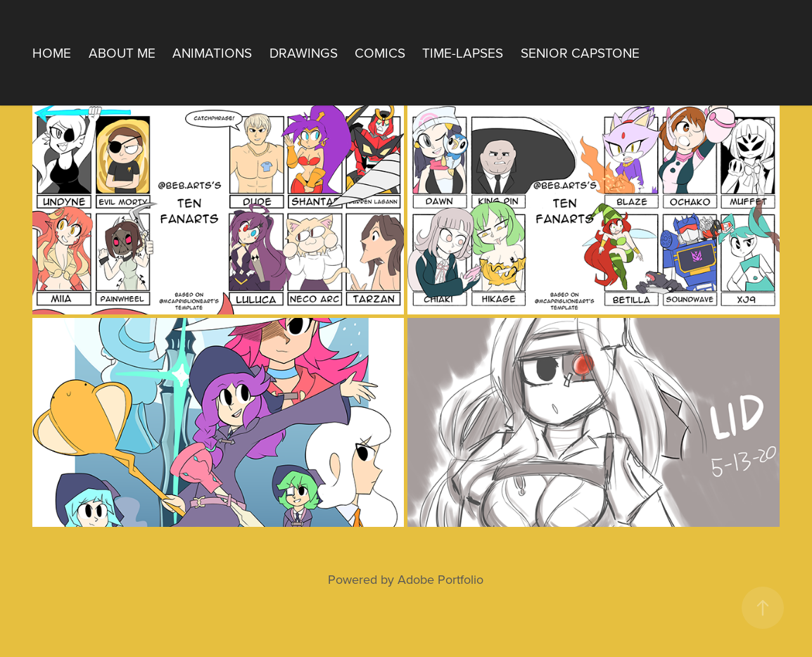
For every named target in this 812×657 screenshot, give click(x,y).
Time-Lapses (463, 52)
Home (52, 52)
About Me (122, 52)
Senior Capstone (580, 52)
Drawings (304, 52)
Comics (380, 52)
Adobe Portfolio (440, 579)
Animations (212, 52)
